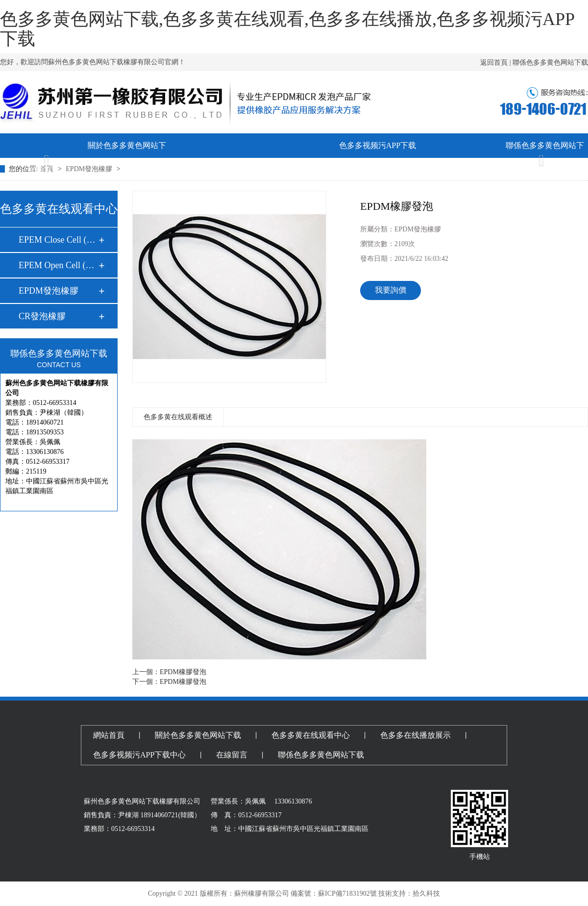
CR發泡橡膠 (42, 316)
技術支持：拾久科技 (409, 893)
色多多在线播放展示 (294, 170)
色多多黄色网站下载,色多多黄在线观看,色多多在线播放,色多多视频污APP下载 (287, 29)
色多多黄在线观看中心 (211, 170)
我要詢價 (391, 290)
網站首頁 (109, 735)
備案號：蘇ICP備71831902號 (334, 893)
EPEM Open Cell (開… (58, 265)
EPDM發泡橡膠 (49, 291)
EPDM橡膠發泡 (183, 672)
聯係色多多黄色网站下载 (550, 63)
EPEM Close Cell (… (57, 240)
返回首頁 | (496, 63)
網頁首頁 (44, 170)
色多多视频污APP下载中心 (378, 158)
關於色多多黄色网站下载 (127, 158)
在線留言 (461, 170)
